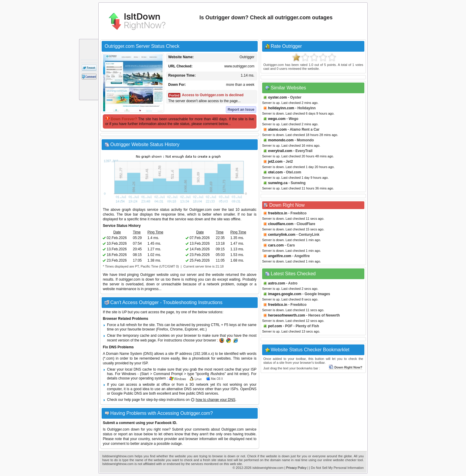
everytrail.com (280, 151)
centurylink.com (282, 235)
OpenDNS (248, 389)
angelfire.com (280, 256)
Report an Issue (241, 110)
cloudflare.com (281, 224)
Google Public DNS (126, 393)
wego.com (277, 119)
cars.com (276, 245)
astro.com (277, 283)
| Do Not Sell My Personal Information (336, 468)
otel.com (275, 172)
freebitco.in (278, 213)
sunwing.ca (278, 183)
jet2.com (275, 162)
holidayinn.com (281, 108)
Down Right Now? (345, 367)
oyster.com (277, 97)
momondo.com (281, 140)
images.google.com (285, 294)
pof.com (275, 326)
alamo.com (277, 129)
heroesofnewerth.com (287, 315)
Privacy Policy (296, 468)
